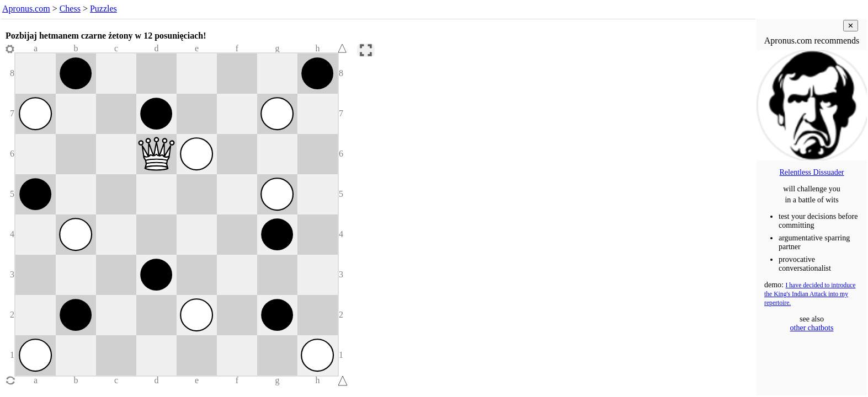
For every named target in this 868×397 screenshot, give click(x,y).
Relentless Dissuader (811, 172)
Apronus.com (26, 9)
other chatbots (812, 328)
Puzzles (103, 9)
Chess (70, 9)
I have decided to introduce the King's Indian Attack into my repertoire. (810, 294)
